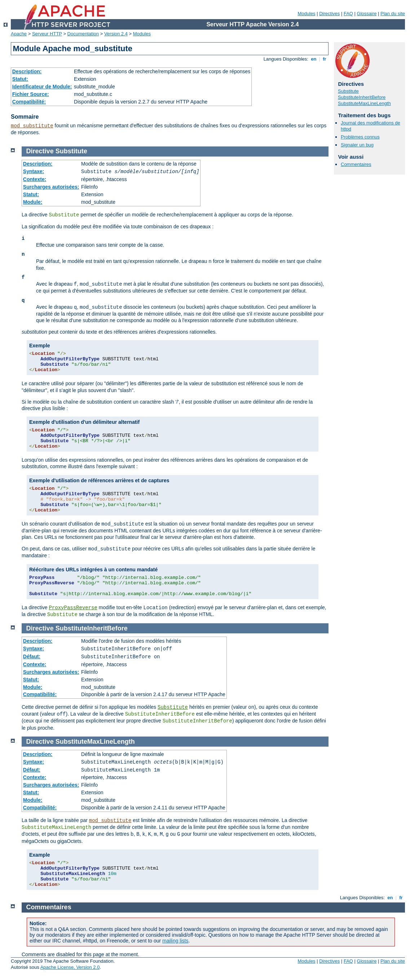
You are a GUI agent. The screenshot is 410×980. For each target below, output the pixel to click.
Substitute (348, 91)
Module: (33, 202)
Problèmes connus (360, 137)
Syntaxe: (34, 171)
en (314, 59)
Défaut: (32, 656)
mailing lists (175, 941)
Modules (306, 14)
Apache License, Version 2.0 (70, 967)
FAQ (348, 14)
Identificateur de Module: (42, 87)
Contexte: (35, 179)
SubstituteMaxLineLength (364, 103)
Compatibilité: (29, 102)
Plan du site (393, 14)
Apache (19, 34)
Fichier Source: (31, 94)
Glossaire (367, 14)
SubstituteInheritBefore (362, 97)
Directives (329, 14)
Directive (40, 151)
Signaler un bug (357, 145)
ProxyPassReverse (73, 608)
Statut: (20, 79)
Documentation (83, 34)
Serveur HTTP (47, 34)
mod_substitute (32, 126)
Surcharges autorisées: (51, 187)
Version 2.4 (116, 34)
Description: (27, 71)
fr (325, 59)
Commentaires (356, 164)
